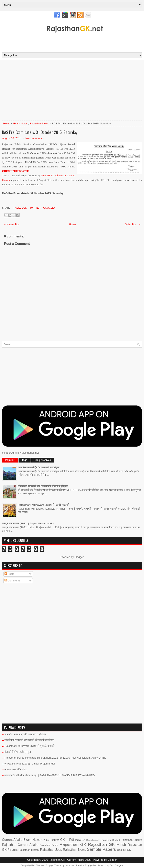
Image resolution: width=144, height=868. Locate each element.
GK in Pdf (67, 840)
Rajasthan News (39, 123)
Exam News (20, 123)
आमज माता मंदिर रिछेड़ (16, 769)
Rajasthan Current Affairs (20, 845)
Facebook (20, 208)
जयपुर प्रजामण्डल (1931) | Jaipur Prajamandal (28, 523)
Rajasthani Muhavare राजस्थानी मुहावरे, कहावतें (43, 505)
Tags (25, 460)
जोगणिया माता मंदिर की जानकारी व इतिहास (39, 467)
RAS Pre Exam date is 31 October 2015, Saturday (40, 132)
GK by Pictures (50, 840)
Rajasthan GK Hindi (107, 844)
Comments (12, 581)
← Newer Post (12, 224)
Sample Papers (101, 849)
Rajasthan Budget (110, 840)
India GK (80, 840)
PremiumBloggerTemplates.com (92, 865)
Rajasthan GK (73, 844)
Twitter (35, 208)
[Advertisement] (72, 41)
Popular (10, 460)
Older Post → (133, 224)
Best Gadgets (116, 865)
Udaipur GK (124, 850)
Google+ (49, 208)
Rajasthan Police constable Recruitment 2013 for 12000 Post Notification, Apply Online (55, 758)
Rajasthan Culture (131, 840)
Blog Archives (43, 460)
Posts (9, 574)
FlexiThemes (38, 865)
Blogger (79, 557)
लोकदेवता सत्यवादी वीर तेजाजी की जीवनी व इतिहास (43, 486)
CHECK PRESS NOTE (15, 171)
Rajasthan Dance (49, 845)
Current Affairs (12, 840)
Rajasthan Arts (93, 840)
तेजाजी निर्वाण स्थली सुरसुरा (18, 752)
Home (7, 123)
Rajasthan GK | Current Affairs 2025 (70, 860)
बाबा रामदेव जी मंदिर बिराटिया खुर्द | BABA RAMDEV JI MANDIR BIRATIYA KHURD (50, 775)
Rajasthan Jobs (51, 850)
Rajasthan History (29, 850)
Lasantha (70, 865)
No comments (34, 138)
